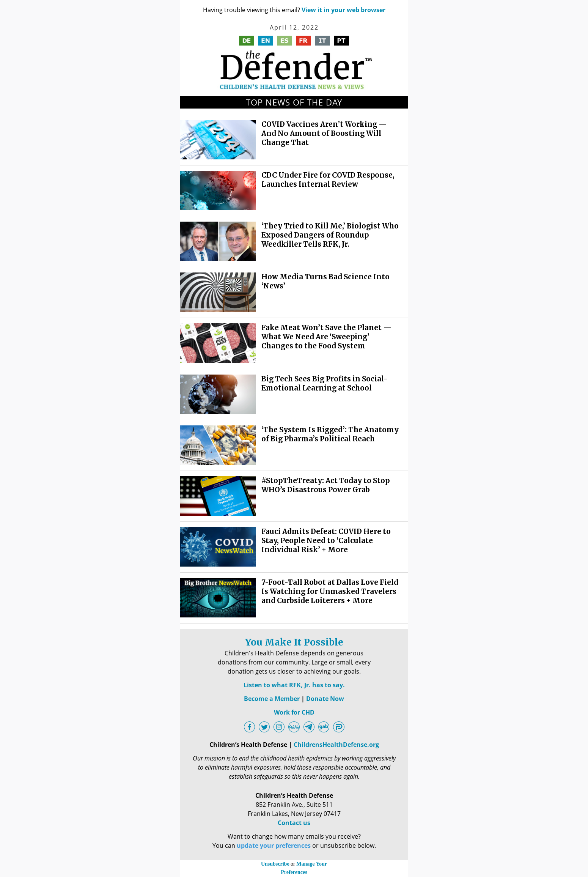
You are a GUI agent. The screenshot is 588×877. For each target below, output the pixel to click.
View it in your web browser (344, 10)
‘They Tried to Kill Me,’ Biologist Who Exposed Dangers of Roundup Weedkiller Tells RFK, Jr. (330, 235)
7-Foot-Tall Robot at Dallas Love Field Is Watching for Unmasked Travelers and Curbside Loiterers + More (330, 591)
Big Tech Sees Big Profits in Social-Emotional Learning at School (325, 383)
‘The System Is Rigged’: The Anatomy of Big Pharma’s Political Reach (330, 434)
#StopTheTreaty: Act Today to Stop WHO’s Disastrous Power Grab (325, 485)
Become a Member (272, 699)
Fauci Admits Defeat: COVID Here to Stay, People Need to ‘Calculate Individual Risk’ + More (326, 541)
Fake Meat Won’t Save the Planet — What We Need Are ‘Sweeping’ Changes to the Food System (326, 337)
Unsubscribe (275, 864)
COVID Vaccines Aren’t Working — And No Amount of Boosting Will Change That (324, 133)
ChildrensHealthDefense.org (336, 745)
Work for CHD (294, 712)
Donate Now (325, 699)
